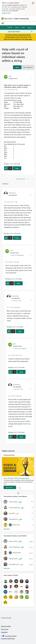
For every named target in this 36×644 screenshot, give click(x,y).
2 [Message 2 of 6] (10, 233)
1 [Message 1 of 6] (10, 164)
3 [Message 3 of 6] (11, 279)
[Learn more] (10, 487)
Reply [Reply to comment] (17, 238)
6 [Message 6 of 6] (14, 432)
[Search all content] (20, 32)
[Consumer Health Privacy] (18, 639)
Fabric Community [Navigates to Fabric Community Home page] (22, 19)
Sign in (17, 27)
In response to (17, 255)
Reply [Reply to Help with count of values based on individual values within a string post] (17, 168)
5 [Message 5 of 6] (14, 367)
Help (23, 27)
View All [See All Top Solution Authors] (7, 529)
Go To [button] (30, 27)
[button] (17, 67)
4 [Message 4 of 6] (13, 327)
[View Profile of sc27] (10, 76)
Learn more (28, 39)
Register (10, 27)
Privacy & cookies (6, 626)
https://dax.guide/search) (17, 421)
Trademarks (4, 632)
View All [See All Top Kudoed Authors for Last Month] (7, 568)
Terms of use (5, 629)
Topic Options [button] (27, 67)
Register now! (6, 13)
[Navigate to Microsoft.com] (7, 19)
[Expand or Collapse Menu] (3, 23)
